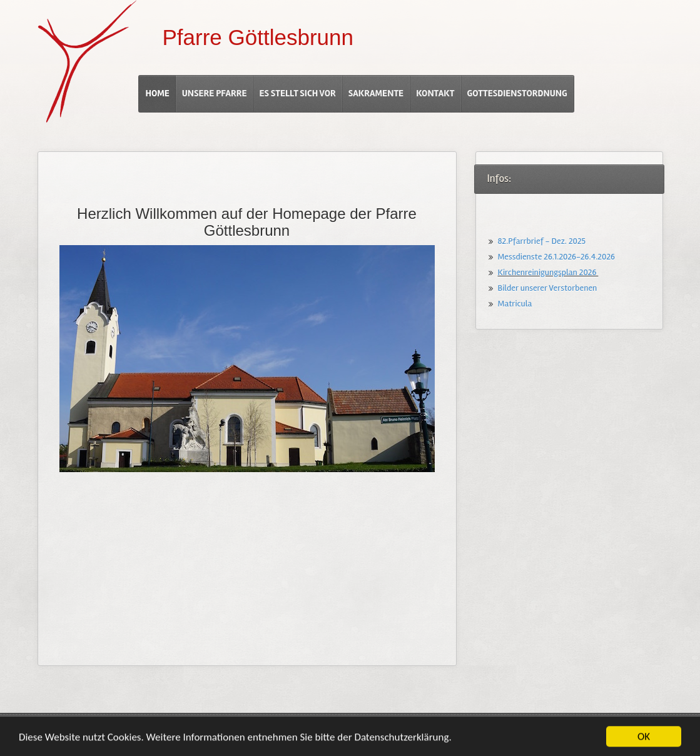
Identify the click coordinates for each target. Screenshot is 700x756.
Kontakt (435, 93)
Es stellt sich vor (297, 93)
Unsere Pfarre (215, 93)
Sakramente (376, 93)
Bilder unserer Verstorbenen (548, 288)
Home (157, 93)
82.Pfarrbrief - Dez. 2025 (542, 241)
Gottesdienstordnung (517, 93)
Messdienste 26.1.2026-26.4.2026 (556, 257)
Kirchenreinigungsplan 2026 (548, 272)
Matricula (515, 304)
